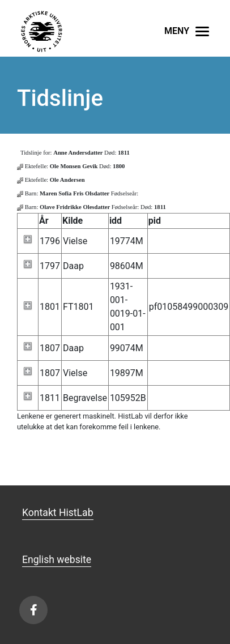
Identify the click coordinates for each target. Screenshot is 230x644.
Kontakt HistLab (58, 513)
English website (57, 560)
